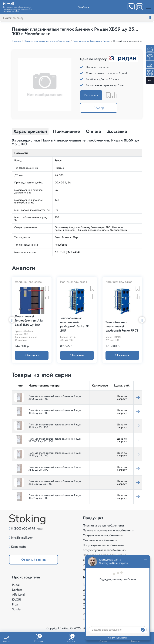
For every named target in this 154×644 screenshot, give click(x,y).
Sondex (17, 609)
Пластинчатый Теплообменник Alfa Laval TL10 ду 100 (29, 321)
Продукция (93, 518)
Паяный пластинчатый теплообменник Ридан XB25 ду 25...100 (55, 454)
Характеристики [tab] (30, 131)
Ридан (16, 585)
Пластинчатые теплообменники (103, 525)
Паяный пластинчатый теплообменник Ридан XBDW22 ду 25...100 (55, 440)
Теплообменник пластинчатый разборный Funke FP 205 (74, 324)
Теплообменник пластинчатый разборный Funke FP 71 (122, 326)
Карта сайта (19, 547)
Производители (26, 577)
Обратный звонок (33, 560)
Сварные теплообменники (100, 540)
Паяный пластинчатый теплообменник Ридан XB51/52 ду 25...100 (55, 482)
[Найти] (153, 18)
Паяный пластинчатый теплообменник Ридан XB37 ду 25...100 (55, 468)
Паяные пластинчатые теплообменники (109, 530)
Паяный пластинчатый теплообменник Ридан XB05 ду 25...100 (55, 397)
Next (142, 320)
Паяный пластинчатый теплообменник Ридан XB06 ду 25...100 (55, 412)
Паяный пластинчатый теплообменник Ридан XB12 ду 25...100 (55, 426)
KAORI (16, 600)
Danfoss (17, 590)
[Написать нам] (140, 7)
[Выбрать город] (83, 7)
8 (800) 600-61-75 (23, 528)
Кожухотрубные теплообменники (105, 550)
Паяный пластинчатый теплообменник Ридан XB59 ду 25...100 (55, 497)
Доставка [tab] (117, 131)
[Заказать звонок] (131, 7)
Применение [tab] (66, 131)
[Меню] (149, 7)
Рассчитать (91, 95)
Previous (12, 320)
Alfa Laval (18, 595)
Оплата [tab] (93, 131)
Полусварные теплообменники (103, 545)
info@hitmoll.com (22, 538)
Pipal (15, 604)
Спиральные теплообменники (103, 535)
